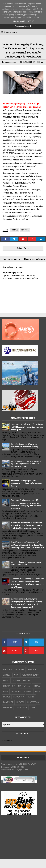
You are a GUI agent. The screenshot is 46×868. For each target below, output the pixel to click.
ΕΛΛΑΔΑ (27, 680)
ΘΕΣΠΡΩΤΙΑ (16, 691)
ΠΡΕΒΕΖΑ (20, 702)
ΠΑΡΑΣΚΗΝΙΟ (19, 697)
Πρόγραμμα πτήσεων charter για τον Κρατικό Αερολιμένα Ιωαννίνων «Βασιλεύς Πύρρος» (27, 464)
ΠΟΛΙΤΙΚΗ (31, 697)
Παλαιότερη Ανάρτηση (34, 259)
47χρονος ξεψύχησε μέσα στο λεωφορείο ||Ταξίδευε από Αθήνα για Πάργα (26, 483)
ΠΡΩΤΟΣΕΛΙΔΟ (33, 702)
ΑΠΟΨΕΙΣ (7, 675)
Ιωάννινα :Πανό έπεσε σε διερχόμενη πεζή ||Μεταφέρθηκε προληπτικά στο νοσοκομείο (27, 427)
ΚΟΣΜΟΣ (7, 697)
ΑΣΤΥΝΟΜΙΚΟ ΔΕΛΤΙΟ (30, 675)
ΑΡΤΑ (16, 675)
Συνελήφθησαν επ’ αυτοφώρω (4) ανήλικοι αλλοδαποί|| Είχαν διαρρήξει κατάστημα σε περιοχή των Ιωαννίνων (28, 545)
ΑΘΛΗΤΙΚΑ (32, 670)
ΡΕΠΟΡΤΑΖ (8, 708)
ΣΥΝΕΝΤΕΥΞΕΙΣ (21, 708)
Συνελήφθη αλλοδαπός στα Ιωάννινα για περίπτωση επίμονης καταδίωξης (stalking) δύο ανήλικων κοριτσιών (27, 525)
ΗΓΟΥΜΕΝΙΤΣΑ (24, 686)
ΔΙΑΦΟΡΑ (16, 680)
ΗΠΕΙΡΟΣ (15, 230)
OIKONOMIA (20, 670)
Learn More (19, 21)
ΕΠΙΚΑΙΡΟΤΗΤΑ (9, 686)
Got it (31, 21)
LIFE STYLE (8, 670)
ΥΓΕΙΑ (33, 708)
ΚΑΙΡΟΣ (38, 691)
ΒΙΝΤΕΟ (6, 680)
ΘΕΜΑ (6, 691)
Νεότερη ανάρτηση (12, 259)
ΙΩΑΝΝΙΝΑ (25, 230)
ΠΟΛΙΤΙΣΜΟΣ (8, 702)
